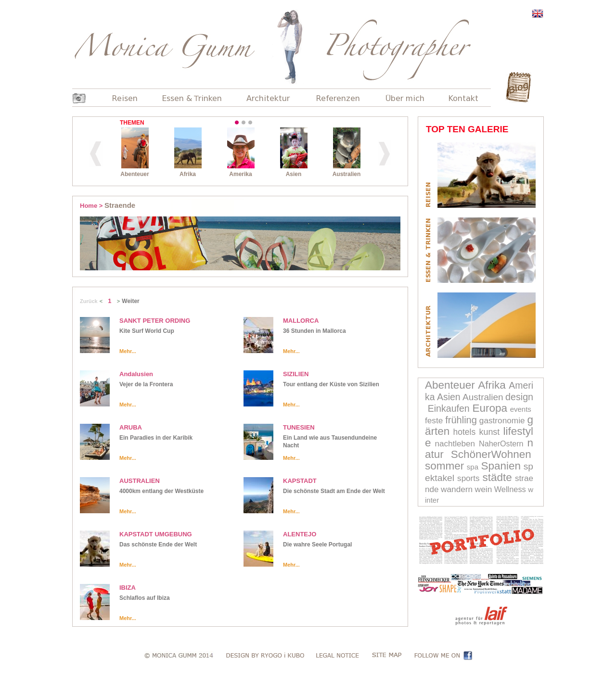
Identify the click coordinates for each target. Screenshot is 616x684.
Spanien (501, 466)
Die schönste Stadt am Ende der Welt (334, 491)
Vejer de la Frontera (146, 384)
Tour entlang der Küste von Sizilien (331, 384)
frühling (461, 420)
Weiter (130, 301)
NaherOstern (501, 443)
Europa (490, 408)
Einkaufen (449, 408)
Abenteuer (450, 385)
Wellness (510, 489)
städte (497, 477)
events (521, 409)
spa (473, 467)
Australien (483, 397)
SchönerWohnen (491, 454)
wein (484, 489)
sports (468, 478)
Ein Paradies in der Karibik (156, 438)
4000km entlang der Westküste (161, 491)
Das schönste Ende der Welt (158, 545)
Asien (449, 397)
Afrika (492, 385)
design (519, 397)
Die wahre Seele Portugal (317, 545)
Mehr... (128, 351)
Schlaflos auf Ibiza (145, 598)
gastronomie (502, 420)
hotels (465, 432)
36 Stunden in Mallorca (314, 331)
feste (434, 420)
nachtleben (455, 444)
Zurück (89, 301)
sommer (444, 466)
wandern (457, 489)
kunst (490, 432)
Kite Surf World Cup (147, 331)
